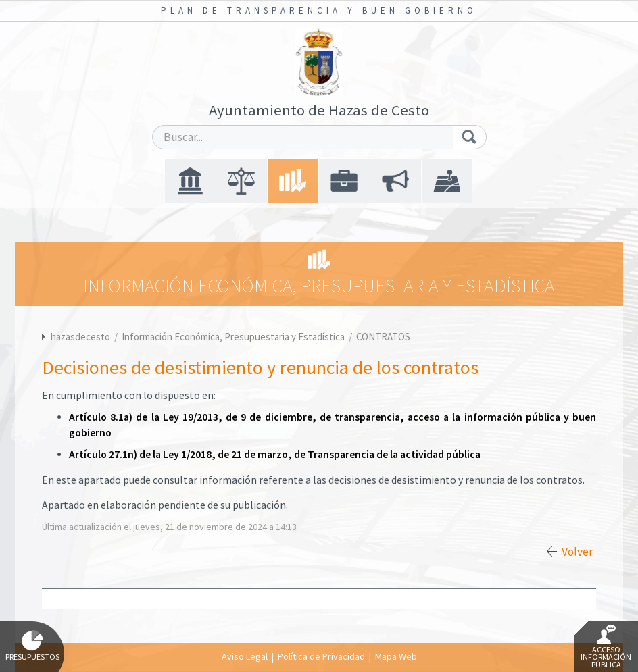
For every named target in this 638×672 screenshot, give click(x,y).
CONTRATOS (383, 337)
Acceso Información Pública (606, 647)
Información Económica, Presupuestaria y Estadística (234, 337)
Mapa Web (396, 656)
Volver (577, 552)
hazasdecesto (80, 337)
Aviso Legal (245, 656)
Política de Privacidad (321, 656)
